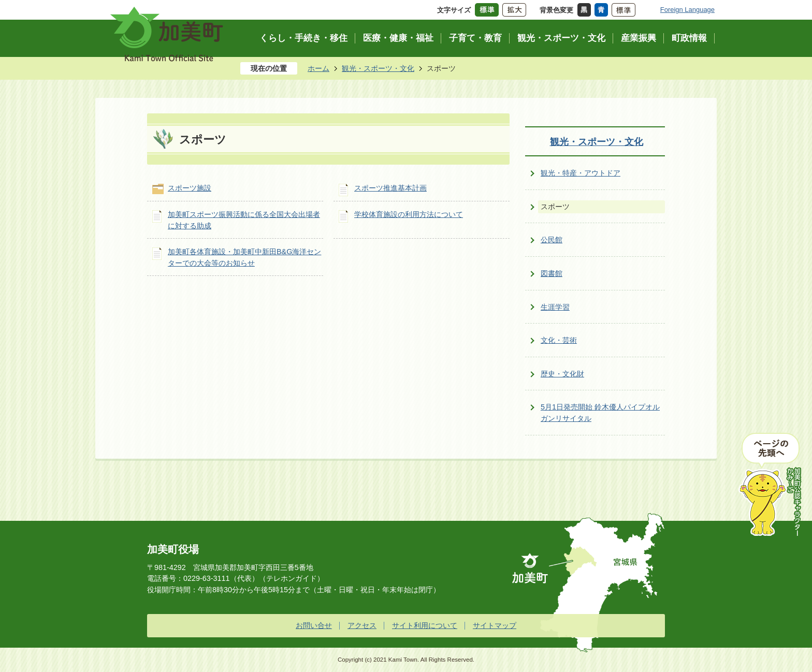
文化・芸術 (559, 340)
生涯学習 (555, 307)
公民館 (552, 240)
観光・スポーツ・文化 (378, 68)
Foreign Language (687, 10)
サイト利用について (425, 625)
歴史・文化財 (562, 374)
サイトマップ (495, 625)
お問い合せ (314, 625)
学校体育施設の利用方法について (409, 214)
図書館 (552, 273)
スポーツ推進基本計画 (390, 188)
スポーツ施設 (190, 188)
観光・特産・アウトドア (581, 173)
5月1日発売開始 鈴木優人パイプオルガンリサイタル (600, 413)
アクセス (362, 625)
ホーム (318, 68)
